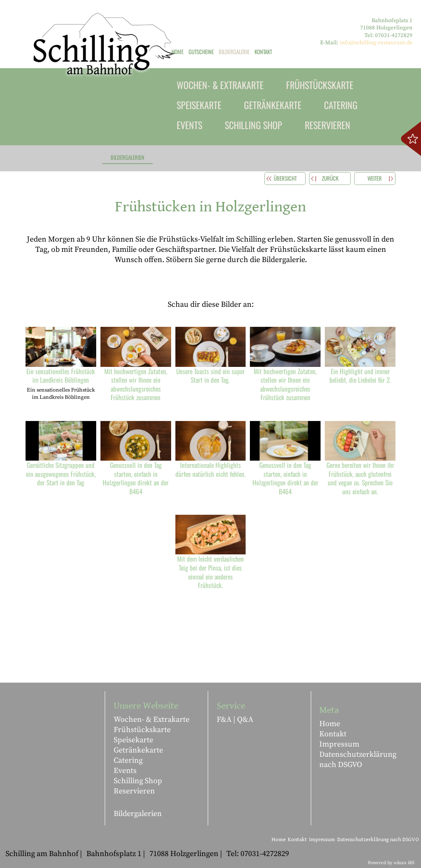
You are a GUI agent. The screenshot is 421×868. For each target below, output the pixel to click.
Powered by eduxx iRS (391, 863)
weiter (375, 178)
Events (125, 771)
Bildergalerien (138, 814)
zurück (330, 178)
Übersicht (285, 178)
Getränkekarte (138, 750)
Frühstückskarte (142, 730)
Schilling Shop (138, 781)
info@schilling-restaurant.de (376, 43)
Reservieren (134, 791)
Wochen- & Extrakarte (152, 719)
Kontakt (333, 734)
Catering (128, 760)
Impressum (339, 744)
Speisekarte (133, 740)
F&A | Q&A (235, 719)
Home (330, 724)
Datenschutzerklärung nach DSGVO (358, 760)
